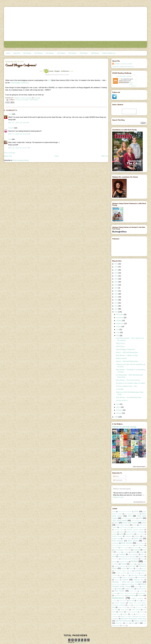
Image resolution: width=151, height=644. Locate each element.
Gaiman (132, 564)
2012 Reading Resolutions (139, 521)
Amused (11, 128)
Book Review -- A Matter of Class (127, 355)
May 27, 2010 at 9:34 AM (19, 123)
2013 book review (130, 523)
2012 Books (61, 53)
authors (114, 534)
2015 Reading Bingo (125, 527)
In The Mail (120, 389)
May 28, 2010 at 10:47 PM (19, 148)
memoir (125, 580)
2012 (116, 306)
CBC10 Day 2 (121, 343)
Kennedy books (134, 573)
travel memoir (136, 610)
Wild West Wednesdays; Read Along (134, 619)
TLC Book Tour (140, 608)
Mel (120, 79)
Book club (138, 538)
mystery (119, 589)
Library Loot (116, 577)
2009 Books (95, 53)
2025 (116, 267)
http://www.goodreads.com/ (139, 502)
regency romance (137, 598)
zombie (124, 626)
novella (142, 591)
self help (131, 601)
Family (142, 559)
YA (138, 623)
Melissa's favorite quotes (122, 489)
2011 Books (72, 53)
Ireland (138, 569)
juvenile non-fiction (121, 573)
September (120, 324)
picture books (142, 593)
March (119, 407)
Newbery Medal (141, 589)
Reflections (118, 598)
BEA (50, 80)
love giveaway (142, 577)
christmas (126, 552)
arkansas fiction (119, 530)
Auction (122, 532)
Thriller (131, 608)
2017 (116, 291)
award (121, 534)
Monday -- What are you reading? (127, 582)
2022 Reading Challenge (124, 76)
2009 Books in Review (125, 512)
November (120, 318)
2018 (116, 288)
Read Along (131, 595)
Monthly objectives (117, 584)
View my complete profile (123, 67)
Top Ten (115, 610)
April (118, 404)
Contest (142, 552)
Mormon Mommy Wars (131, 584)
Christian (118, 552)
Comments (118, 480)
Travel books (124, 610)
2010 (116, 312)
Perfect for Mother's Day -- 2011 (127, 386)
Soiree (144, 601)
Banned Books (140, 534)
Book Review (127, 543)
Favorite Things (124, 562)
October (119, 321)
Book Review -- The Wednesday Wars (129, 397)
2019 (116, 285)
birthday (137, 536)
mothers (137, 587)
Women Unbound (140, 621)
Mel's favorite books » (140, 467)
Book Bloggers (127, 539)
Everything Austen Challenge (129, 559)
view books (133, 86)
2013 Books (50, 53)
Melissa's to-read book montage (124, 427)
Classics (134, 552)
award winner (130, 534)
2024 (116, 270)
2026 (116, 264)
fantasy (114, 562)
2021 (116, 279)
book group (133, 541)
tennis (129, 605)
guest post (132, 566)
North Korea (133, 591)
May (118, 336)
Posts (116, 476)
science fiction (123, 601)
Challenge (137, 550)
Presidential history (120, 596)
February (120, 410)
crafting (114, 554)
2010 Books (84, 53)
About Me (17, 53)
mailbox (117, 580)
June (118, 332)
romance (115, 601)
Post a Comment (10, 153)
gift (137, 564)
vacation (121, 612)
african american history (140, 527)
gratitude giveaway (120, 566)
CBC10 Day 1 (121, 346)
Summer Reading (120, 603)
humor (131, 568)
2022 (116, 276)
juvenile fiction (140, 571)
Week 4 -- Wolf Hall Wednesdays (127, 352)
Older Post (105, 156)
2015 (116, 297)
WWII (133, 623)
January (119, 413)
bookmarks (115, 548)
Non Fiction (120, 591)
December (120, 314)
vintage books (116, 614)
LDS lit (127, 575)
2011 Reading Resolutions (129, 518)
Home (8, 53)
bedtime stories (117, 536)
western (125, 614)
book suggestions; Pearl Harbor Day (122, 545)
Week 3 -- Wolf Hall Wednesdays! (127, 361)
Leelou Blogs (79, 642)
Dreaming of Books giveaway (127, 557)
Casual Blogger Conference (19, 83)
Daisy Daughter (133, 554)
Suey (10, 114)
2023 (116, 273)
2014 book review (123, 525)
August (119, 327)
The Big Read (137, 605)
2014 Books (39, 53)
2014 (116, 300)
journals (144, 569)
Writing (127, 623)
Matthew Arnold (118, 497)
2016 (116, 294)
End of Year (115, 559)
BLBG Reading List (109, 53)
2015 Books (27, 53)
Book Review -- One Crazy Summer (128, 380)
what (132, 614)
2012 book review (120, 520)
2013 (116, 303)
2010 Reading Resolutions (132, 514)
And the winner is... (122, 400)
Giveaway (143, 564)
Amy (10, 139)
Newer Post (8, 156)
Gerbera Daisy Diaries (123, 64)
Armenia (114, 532)
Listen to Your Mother (129, 577)
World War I (119, 623)
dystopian (141, 557)
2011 (116, 309)
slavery (138, 601)
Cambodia (143, 548)
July (118, 330)
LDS (121, 575)
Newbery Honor (129, 589)
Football (124, 564)
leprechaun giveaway (137, 575)
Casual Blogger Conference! (125, 349)
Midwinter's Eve (139, 580)
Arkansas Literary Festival (135, 530)
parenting (115, 593)
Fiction (134, 561)
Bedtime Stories (121, 358)
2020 (116, 282)
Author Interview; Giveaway (135, 532)
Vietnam (142, 612)
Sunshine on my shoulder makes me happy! (131, 383)
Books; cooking (125, 548)
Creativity (122, 554)
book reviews (140, 543)
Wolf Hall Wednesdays (123, 621)
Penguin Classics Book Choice (128, 593)
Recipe (141, 595)
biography (128, 536)
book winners (140, 545)
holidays (124, 568)
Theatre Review (122, 608)
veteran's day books (132, 612)
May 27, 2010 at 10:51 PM (19, 134)
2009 (116, 417)
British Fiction (135, 548)
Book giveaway (118, 541)
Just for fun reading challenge (123, 571)
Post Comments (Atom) (21, 160)
